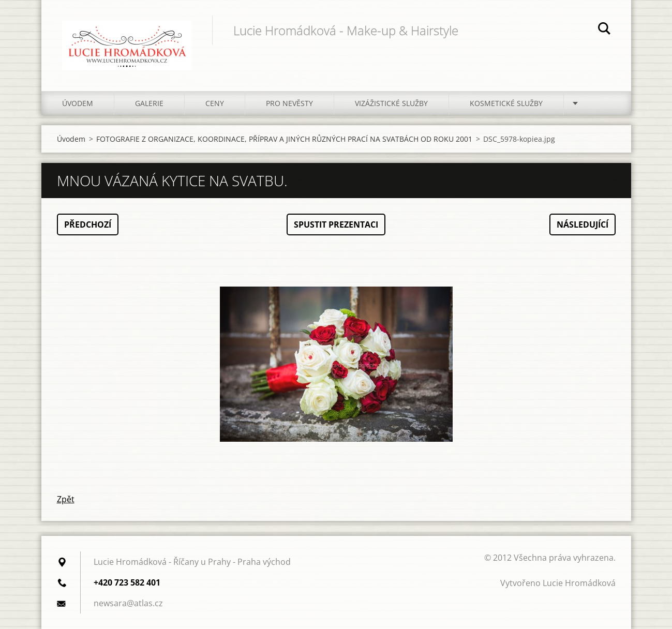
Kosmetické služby (506, 103)
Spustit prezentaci (336, 224)
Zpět (66, 499)
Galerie (149, 103)
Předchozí (88, 224)
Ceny (215, 103)
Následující (583, 224)
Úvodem (78, 103)
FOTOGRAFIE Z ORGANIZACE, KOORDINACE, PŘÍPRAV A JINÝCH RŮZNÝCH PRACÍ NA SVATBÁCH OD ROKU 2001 (284, 139)
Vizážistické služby (391, 103)
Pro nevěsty (289, 103)
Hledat (604, 30)
